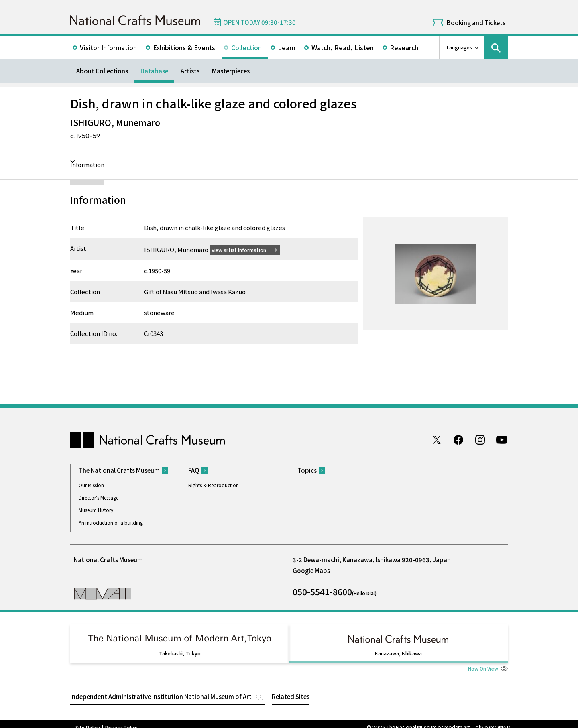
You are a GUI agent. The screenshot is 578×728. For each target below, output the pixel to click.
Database (154, 71)
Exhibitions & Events (184, 47)
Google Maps (311, 570)
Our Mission (91, 485)
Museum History (96, 510)
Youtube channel (502, 439)
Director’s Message (99, 497)
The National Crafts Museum (119, 470)
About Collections (102, 71)
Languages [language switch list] (459, 47)
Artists (190, 71)
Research (404, 47)
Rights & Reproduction (214, 485)
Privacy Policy (121, 720)
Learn (287, 47)
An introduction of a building (111, 522)
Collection (246, 47)
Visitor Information (108, 47)
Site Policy (88, 720)
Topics (307, 470)
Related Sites (291, 689)
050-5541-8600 (322, 592)
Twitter (437, 439)
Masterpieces (231, 71)
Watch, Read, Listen (343, 47)
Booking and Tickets (476, 23)
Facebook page (458, 439)
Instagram (480, 439)
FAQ (194, 470)
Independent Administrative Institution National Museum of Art (161, 689)
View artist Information (244, 249)
